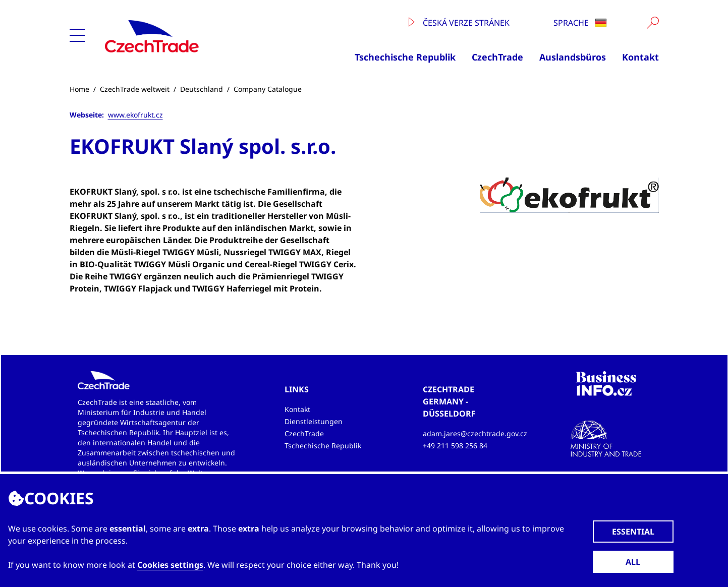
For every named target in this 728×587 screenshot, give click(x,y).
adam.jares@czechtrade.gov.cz (475, 433)
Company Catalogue (268, 89)
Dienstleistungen (314, 421)
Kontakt (640, 57)
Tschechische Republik (405, 57)
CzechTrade (497, 57)
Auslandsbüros (573, 57)
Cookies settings (170, 565)
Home (79, 89)
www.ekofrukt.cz (135, 115)
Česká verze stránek (459, 23)
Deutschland (202, 89)
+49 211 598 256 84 (455, 446)
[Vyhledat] (653, 23)
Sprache (580, 23)
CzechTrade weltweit (135, 89)
